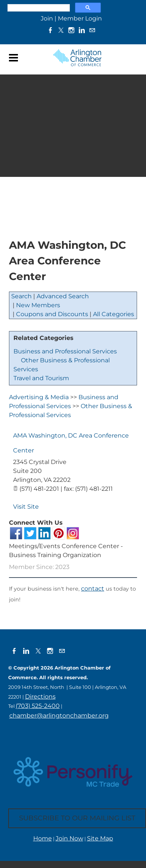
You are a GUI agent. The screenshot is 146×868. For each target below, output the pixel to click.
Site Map (100, 838)
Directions (40, 697)
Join (47, 18)
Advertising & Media (39, 397)
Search (21, 296)
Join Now (69, 838)
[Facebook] (50, 30)
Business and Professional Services (65, 351)
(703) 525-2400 (38, 706)
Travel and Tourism (41, 378)
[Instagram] (71, 30)
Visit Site (26, 507)
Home (43, 838)
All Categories (114, 314)
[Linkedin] (82, 30)
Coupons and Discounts (52, 314)
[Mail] (92, 30)
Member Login (80, 18)
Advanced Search (63, 296)
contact (93, 589)
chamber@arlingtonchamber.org (59, 716)
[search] (38, 8)
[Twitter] (61, 30)
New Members (38, 305)
